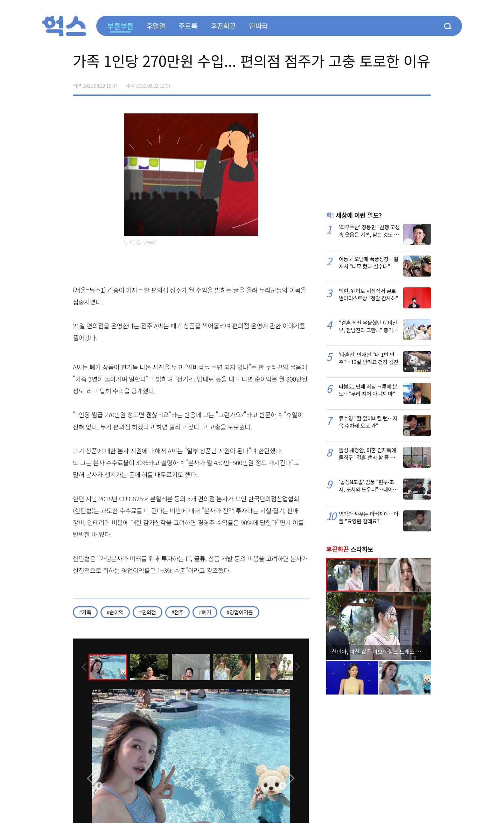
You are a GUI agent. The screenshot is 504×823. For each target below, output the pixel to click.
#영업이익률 (240, 612)
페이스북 (381, 83)
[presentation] (82, 667)
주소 (426, 83)
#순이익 (115, 612)
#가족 (85, 612)
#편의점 (147, 612)
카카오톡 (411, 83)
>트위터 (396, 83)
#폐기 (205, 612)
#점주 (178, 612)
